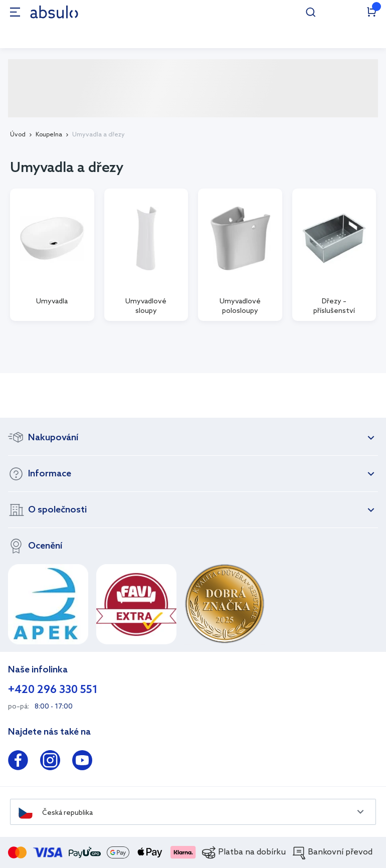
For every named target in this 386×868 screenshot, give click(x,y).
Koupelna (49, 135)
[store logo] (54, 12)
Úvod (18, 135)
